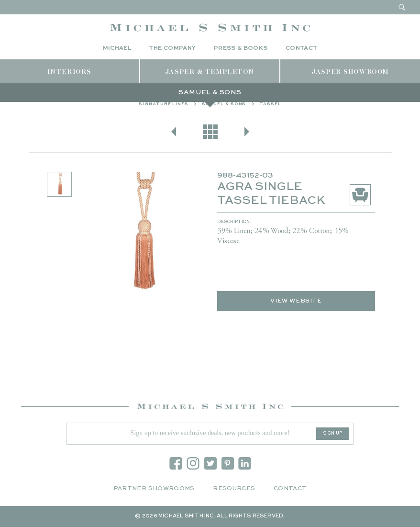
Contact (302, 48)
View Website (296, 301)
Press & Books (241, 48)
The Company (172, 48)
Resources (234, 489)
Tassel (270, 104)
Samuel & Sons (224, 104)
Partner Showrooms (154, 489)
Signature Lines (164, 104)
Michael (117, 48)
